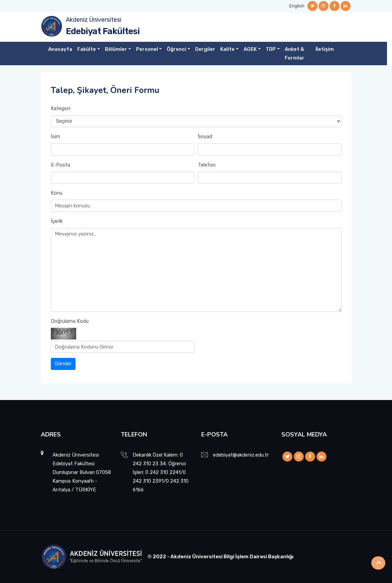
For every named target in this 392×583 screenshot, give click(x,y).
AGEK (250, 49)
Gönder (63, 364)
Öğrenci (176, 49)
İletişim (325, 49)
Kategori (60, 108)
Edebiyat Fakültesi (103, 31)
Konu (57, 193)
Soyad (205, 136)
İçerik (57, 221)
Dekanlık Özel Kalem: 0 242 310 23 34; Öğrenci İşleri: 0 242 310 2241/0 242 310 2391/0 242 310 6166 (161, 472)
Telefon (207, 165)
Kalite (227, 49)
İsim (55, 136)
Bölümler (116, 49)
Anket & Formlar (295, 54)
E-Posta (60, 165)
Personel (147, 49)
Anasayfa (60, 49)
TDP (271, 49)
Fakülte (87, 49)
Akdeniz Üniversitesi (94, 20)
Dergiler (205, 49)
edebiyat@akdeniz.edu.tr (241, 455)
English (297, 6)
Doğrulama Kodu (70, 321)
